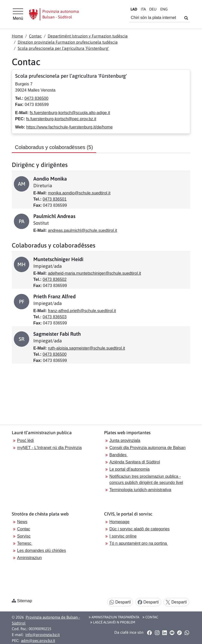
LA (134, 9)
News (22, 522)
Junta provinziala (125, 440)
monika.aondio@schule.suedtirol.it (79, 193)
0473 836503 (54, 317)
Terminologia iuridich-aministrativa (140, 490)
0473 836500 (36, 98)
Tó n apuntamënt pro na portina (139, 543)
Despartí (120, 602)
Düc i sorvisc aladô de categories (140, 529)
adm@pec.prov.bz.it (38, 641)
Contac (35, 36)
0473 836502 (54, 279)
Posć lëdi (26, 440)
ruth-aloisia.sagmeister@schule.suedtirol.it (87, 348)
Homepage (119, 522)
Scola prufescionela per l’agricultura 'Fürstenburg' (63, 48)
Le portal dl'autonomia (130, 469)
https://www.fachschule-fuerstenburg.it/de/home (69, 127)
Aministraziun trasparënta (114, 617)
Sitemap (24, 601)
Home (17, 36)
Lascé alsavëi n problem (113, 622)
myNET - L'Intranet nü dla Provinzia (49, 448)
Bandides (119, 455)
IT (143, 9)
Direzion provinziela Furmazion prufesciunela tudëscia (68, 42)
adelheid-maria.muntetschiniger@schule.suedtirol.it (94, 273)
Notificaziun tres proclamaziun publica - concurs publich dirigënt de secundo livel (146, 479)
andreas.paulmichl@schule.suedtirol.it (83, 230)
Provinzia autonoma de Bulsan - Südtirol (46, 620)
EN (164, 9)
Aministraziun (29, 558)
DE (153, 9)
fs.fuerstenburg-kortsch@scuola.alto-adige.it (70, 113)
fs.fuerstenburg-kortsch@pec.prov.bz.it (61, 119)
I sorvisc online (123, 536)
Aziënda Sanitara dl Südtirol (135, 462)
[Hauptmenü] (18, 14)
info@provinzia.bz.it (43, 635)
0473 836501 (54, 199)
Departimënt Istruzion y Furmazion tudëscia (88, 36)
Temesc (25, 543)
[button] (150, 632)
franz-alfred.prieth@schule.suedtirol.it (82, 311)
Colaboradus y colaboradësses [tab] (54, 147)
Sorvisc (24, 536)
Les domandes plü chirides (42, 551)
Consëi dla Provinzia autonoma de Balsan (148, 448)
